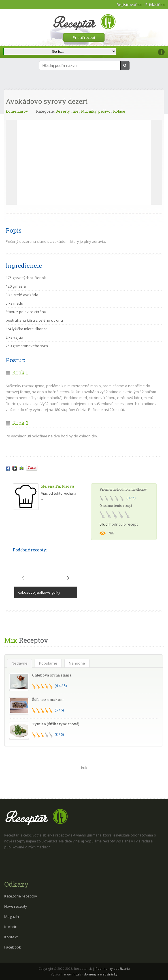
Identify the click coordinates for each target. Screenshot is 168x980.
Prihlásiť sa (155, 5)
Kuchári (11, 927)
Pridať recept (84, 37)
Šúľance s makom (48, 699)
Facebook (13, 947)
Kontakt (11, 937)
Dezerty (63, 111)
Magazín (12, 916)
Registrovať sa (129, 5)
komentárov (17, 111)
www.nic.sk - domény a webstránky (91, 974)
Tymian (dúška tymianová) (56, 724)
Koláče (119, 111)
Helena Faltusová (58, 486)
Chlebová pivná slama (52, 675)
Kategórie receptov (21, 896)
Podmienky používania (113, 969)
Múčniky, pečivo (96, 111)
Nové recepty (16, 906)
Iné (76, 111)
